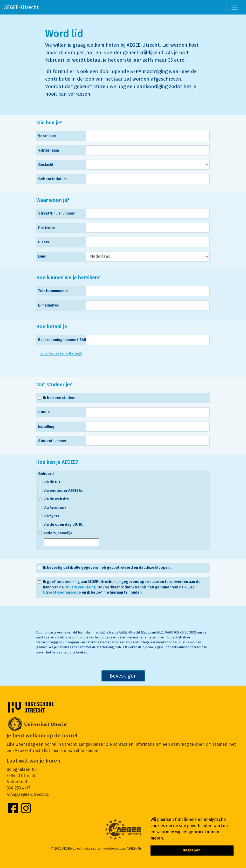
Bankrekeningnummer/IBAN (62, 340)
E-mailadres (49, 305)
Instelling (46, 427)
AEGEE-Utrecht (21, 7)
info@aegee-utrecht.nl (28, 794)
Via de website (56, 499)
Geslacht (46, 165)
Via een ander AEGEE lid (64, 491)
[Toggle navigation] (235, 7)
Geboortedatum (52, 179)
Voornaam (47, 136)
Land (42, 256)
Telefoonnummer (53, 291)
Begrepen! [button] (192, 850)
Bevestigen (123, 676)
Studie (44, 412)
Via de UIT (52, 482)
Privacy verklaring (80, 587)
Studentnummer (52, 441)
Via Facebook (55, 508)
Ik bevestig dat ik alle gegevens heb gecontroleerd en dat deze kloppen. (107, 568)
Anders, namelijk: (59, 533)
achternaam (49, 150)
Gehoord (46, 474)
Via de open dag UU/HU (64, 525)
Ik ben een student (59, 398)
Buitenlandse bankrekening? (61, 353)
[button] (166, 838)
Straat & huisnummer (56, 213)
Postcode (47, 228)
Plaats (44, 242)
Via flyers (51, 516)
